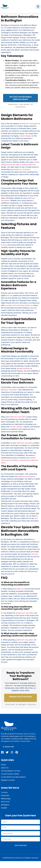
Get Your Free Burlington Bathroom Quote (21, 98)
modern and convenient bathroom (19, 305)
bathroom (20, 589)
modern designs (25, 136)
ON (31, 330)
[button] (38, 7)
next (36, 518)
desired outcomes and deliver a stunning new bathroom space (20, 460)
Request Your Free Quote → (21, 698)
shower (9, 295)
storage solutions (23, 368)
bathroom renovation (30, 124)
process (4, 245)
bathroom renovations (27, 476)
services (34, 554)
